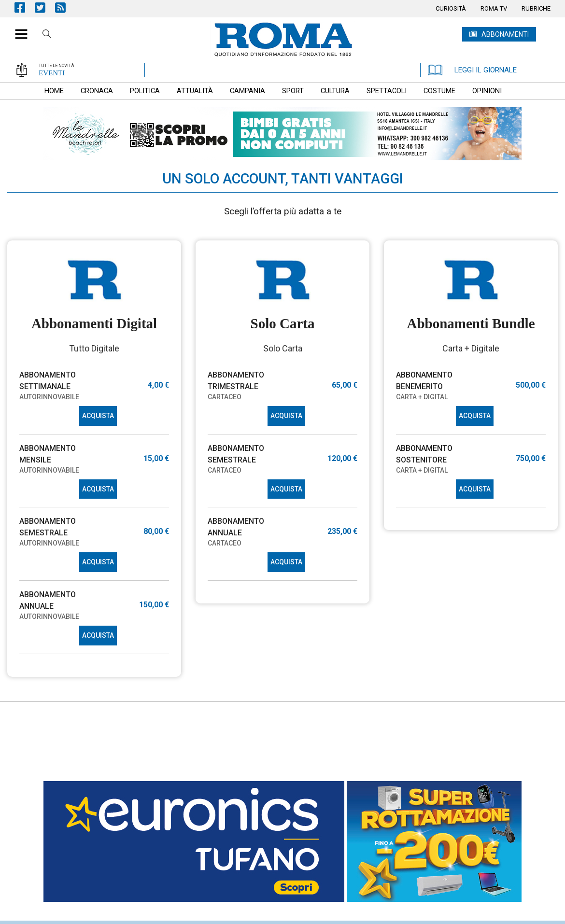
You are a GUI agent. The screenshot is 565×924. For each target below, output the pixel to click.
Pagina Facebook (25, 7)
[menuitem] (451, 9)
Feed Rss (65, 7)
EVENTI (52, 73)
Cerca (47, 35)
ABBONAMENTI (505, 34)
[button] (18, 29)
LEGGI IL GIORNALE (472, 70)
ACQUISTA (98, 416)
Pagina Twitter (45, 7)
